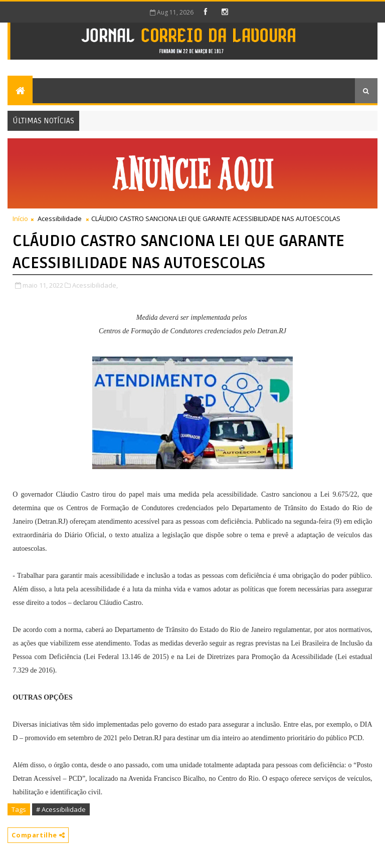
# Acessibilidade (61, 809)
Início (20, 219)
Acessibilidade (60, 219)
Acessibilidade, (95, 285)
